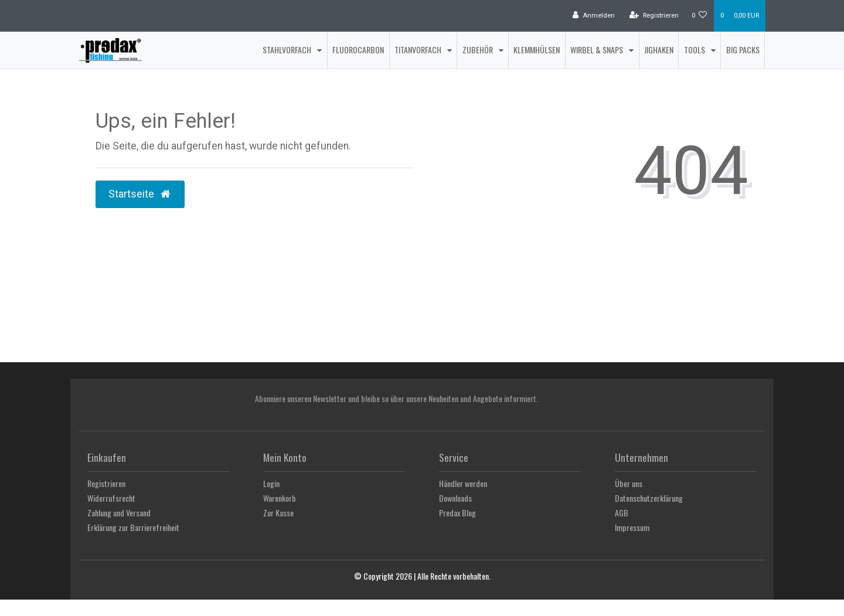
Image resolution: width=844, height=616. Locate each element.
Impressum (632, 527)
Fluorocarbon (358, 50)
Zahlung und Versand (119, 513)
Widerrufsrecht (111, 498)
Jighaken (659, 50)
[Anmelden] (594, 16)
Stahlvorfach (288, 50)
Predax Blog (457, 513)
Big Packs (743, 50)
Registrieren (106, 483)
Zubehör (479, 50)
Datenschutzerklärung (649, 498)
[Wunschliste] (700, 16)
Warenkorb (280, 498)
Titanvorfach (419, 50)
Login (271, 483)
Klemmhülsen (537, 50)
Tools (695, 50)
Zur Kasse (278, 513)
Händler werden (463, 483)
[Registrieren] (654, 16)
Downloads (455, 498)
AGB (622, 513)
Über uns (629, 483)
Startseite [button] (140, 194)
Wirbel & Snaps (598, 50)
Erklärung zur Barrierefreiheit (133, 527)
